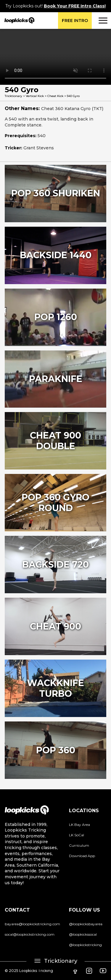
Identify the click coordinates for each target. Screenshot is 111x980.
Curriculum (79, 845)
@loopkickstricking (85, 945)
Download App (82, 856)
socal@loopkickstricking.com (30, 934)
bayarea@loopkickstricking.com (32, 924)
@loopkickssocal (83, 934)
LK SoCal (77, 835)
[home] (17, 21)
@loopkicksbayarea (86, 924)
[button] (102, 21)
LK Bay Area (79, 825)
